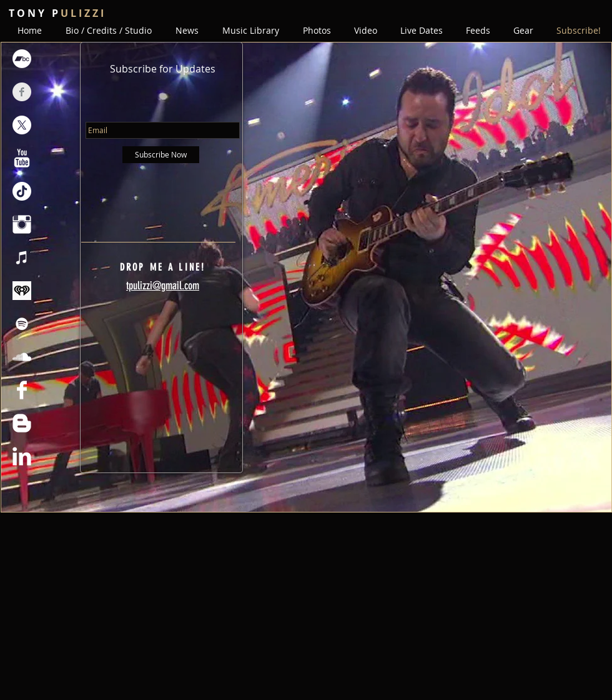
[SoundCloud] (22, 357)
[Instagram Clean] (22, 224)
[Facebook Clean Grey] (22, 92)
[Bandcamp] (22, 59)
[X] (22, 125)
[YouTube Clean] (22, 158)
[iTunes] (22, 257)
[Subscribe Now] (161, 155)
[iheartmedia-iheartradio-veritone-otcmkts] (22, 291)
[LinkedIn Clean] (22, 456)
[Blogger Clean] (22, 423)
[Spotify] (22, 324)
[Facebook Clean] (22, 390)
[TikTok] (22, 191)
